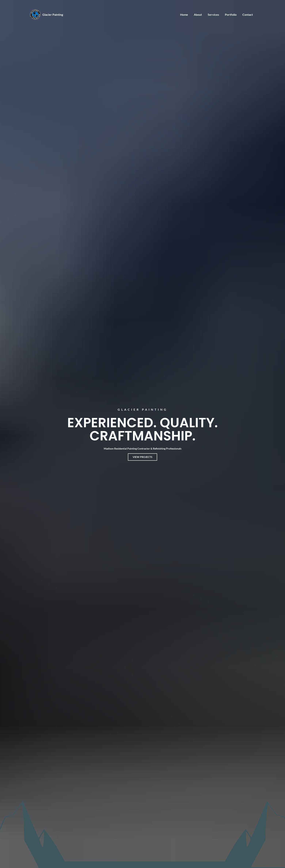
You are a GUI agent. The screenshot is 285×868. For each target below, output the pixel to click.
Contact (248, 15)
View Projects (142, 457)
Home (184, 15)
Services (213, 15)
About (198, 15)
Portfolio (231, 15)
